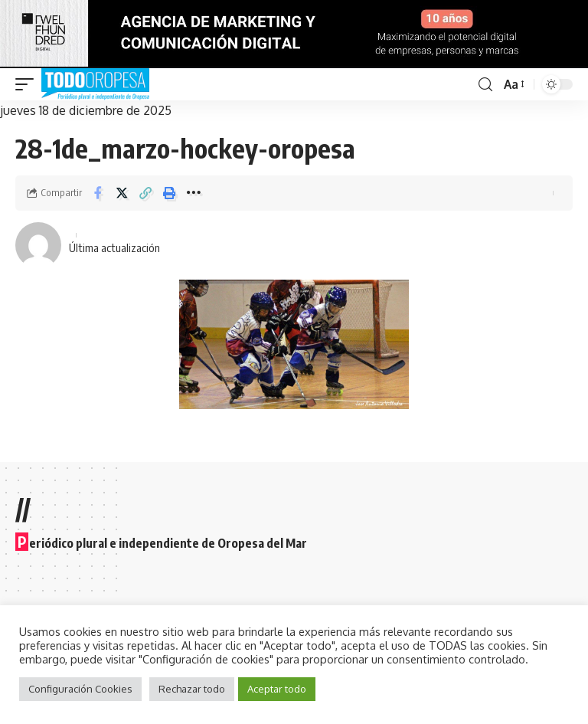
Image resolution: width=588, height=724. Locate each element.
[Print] (169, 193)
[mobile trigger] (28, 84)
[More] (193, 193)
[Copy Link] (145, 193)
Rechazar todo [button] (192, 689)
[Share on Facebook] (98, 193)
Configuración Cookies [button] (80, 689)
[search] (485, 85)
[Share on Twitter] (122, 193)
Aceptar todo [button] (277, 689)
